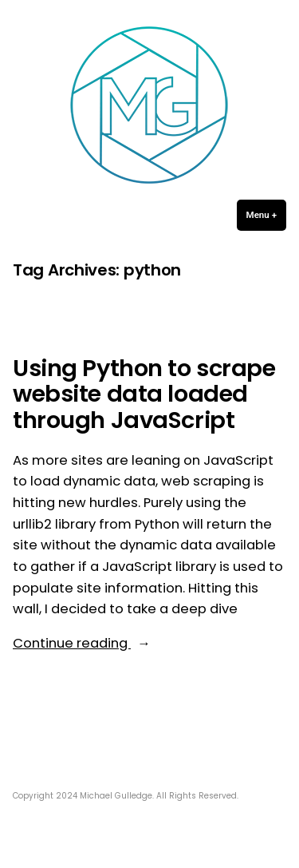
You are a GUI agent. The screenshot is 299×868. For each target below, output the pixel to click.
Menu (266, 214)
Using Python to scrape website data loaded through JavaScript (144, 394)
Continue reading (109, 644)
